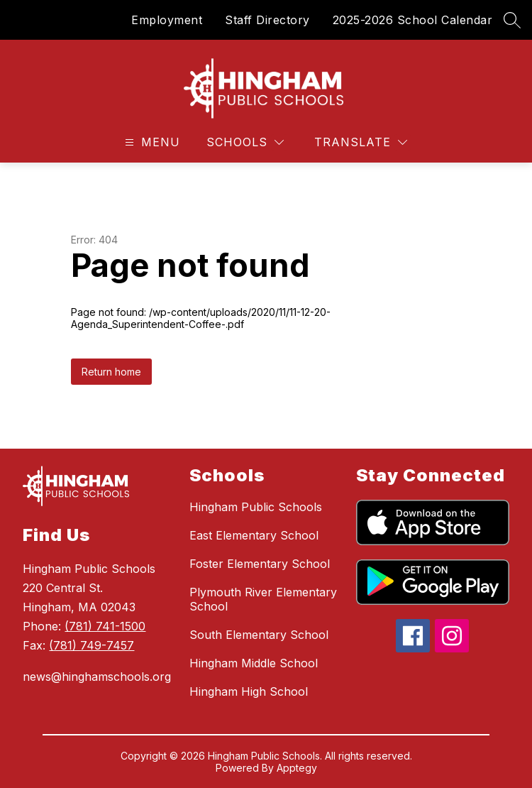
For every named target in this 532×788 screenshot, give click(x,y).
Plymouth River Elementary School (263, 599)
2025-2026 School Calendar (413, 20)
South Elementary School (259, 635)
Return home (111, 372)
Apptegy (297, 768)
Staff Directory (267, 20)
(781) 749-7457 (92, 645)
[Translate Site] (361, 142)
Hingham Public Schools (256, 507)
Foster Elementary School (260, 564)
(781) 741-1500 (105, 626)
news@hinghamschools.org (97, 677)
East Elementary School (254, 535)
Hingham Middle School (254, 663)
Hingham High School (249, 691)
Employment (167, 20)
